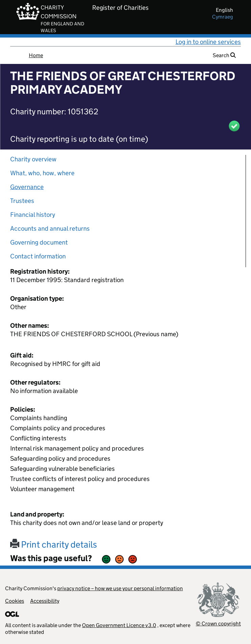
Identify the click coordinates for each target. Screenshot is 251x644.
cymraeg (223, 17)
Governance (27, 187)
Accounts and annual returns (50, 228)
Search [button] (224, 55)
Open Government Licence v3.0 (119, 625)
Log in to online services (208, 42)
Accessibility (45, 601)
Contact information (38, 256)
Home (36, 55)
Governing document (39, 242)
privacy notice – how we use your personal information (120, 588)
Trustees (22, 201)
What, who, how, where (42, 173)
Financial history (33, 215)
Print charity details (54, 544)
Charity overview (33, 159)
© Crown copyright (218, 624)
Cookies (15, 601)
